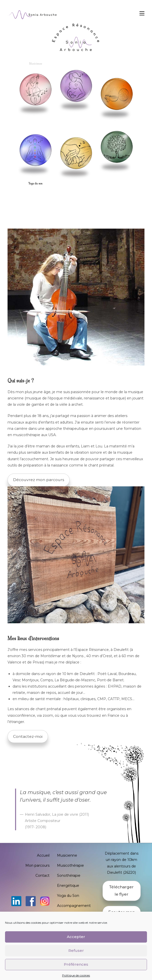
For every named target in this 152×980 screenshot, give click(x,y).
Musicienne (67, 855)
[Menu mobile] (142, 13)
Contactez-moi (28, 736)
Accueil (43, 855)
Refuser (76, 959)
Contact (42, 875)
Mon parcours (37, 865)
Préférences (76, 972)
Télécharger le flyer (121, 890)
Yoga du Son (68, 896)
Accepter (76, 945)
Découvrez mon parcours (39, 480)
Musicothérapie (70, 865)
